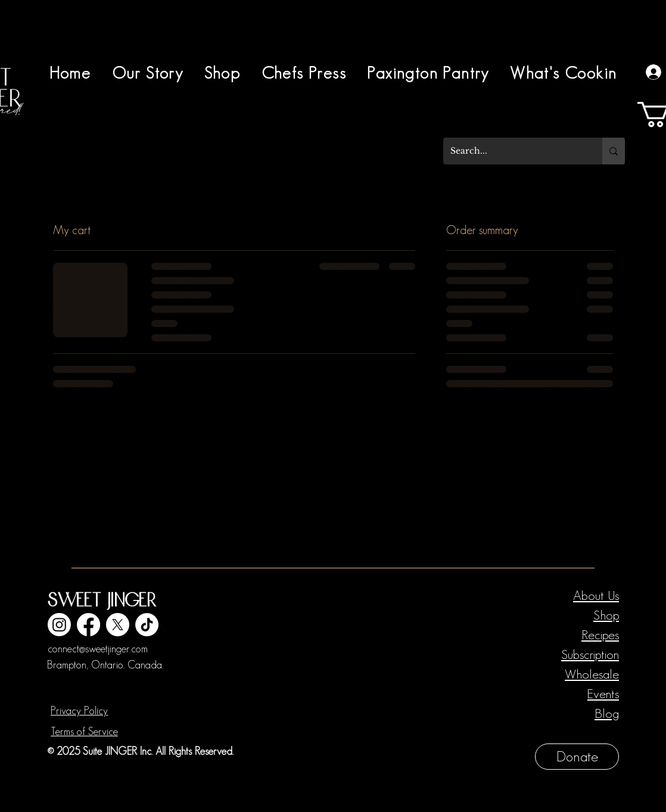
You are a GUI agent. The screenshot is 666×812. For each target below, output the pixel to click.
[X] (118, 625)
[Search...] (514, 151)
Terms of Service (84, 732)
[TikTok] (147, 625)
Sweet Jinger (102, 601)
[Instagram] (59, 625)
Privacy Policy (79, 711)
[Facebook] (88, 625)
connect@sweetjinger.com (98, 649)
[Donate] (577, 757)
